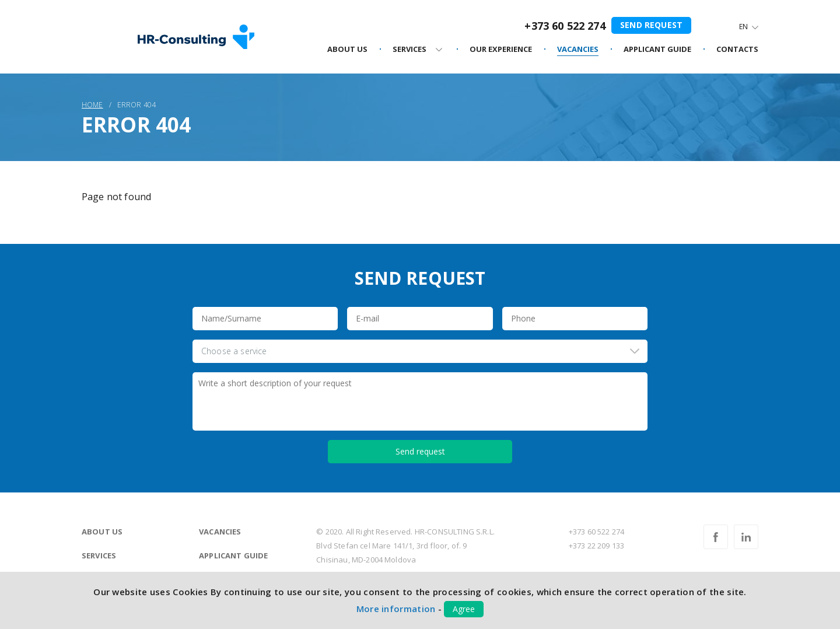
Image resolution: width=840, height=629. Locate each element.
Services (99, 555)
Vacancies (220, 532)
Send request (651, 25)
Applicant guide (233, 555)
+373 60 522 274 (565, 26)
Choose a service (234, 351)
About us (102, 532)
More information (396, 609)
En (743, 27)
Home (92, 105)
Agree (464, 609)
